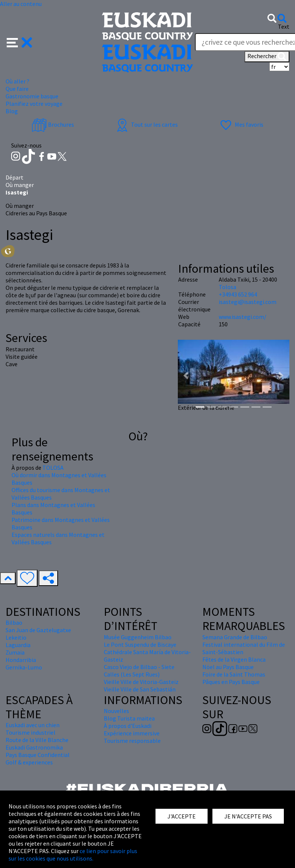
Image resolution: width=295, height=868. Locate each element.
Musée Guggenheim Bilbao (138, 637)
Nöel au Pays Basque (228, 667)
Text (284, 26)
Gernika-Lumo (24, 667)
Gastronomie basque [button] (32, 96)
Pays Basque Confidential (38, 755)
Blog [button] (12, 111)
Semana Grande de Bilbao (235, 637)
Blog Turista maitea (129, 718)
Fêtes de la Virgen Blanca (234, 659)
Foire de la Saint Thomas (234, 674)
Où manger (20, 185)
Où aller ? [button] (17, 81)
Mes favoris (241, 124)
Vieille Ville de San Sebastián (140, 689)
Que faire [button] (17, 89)
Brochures (53, 124)
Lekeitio (16, 637)
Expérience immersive (132, 733)
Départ (15, 177)
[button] (20, 42)
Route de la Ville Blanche (37, 740)
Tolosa (227, 287)
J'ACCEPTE (182, 816)
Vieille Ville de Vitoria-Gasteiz (141, 682)
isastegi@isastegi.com (248, 302)
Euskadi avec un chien (33, 725)
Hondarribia (21, 660)
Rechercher (267, 57)
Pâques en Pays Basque (231, 682)
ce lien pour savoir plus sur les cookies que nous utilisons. (73, 855)
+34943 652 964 (238, 294)
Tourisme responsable (132, 741)
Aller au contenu (21, 4)
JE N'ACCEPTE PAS (248, 816)
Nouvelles (116, 711)
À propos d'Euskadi (128, 726)
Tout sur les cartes (146, 124)
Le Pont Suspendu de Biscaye (140, 644)
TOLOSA (53, 468)
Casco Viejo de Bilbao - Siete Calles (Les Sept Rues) (139, 671)
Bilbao (14, 623)
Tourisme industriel (31, 732)
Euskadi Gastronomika (34, 747)
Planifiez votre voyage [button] (34, 104)
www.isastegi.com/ (243, 317)
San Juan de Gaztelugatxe (38, 630)
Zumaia (15, 652)
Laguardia (18, 645)
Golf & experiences (29, 762)
